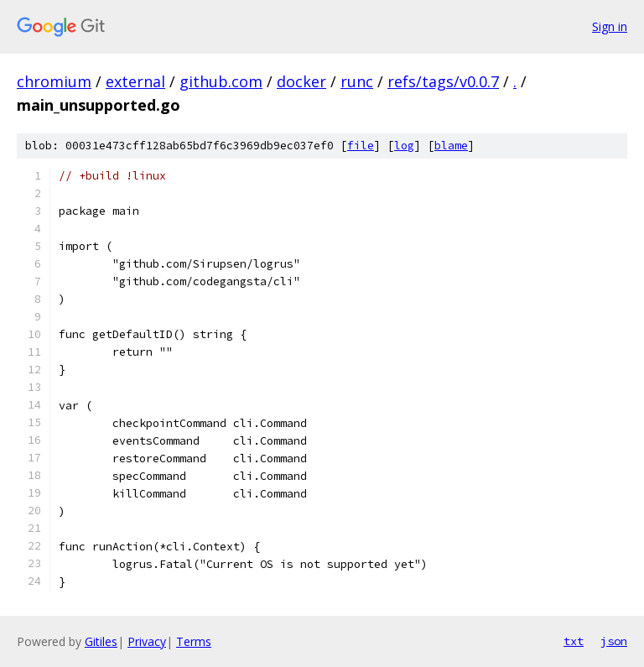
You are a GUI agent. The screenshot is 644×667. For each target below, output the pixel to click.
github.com (221, 81)
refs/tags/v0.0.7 (443, 81)
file (361, 146)
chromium (54, 81)
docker (301, 81)
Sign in (610, 26)
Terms (194, 641)
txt (574, 641)
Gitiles (101, 641)
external (135, 81)
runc (357, 81)
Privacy (147, 641)
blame (451, 146)
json (614, 641)
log (404, 146)
